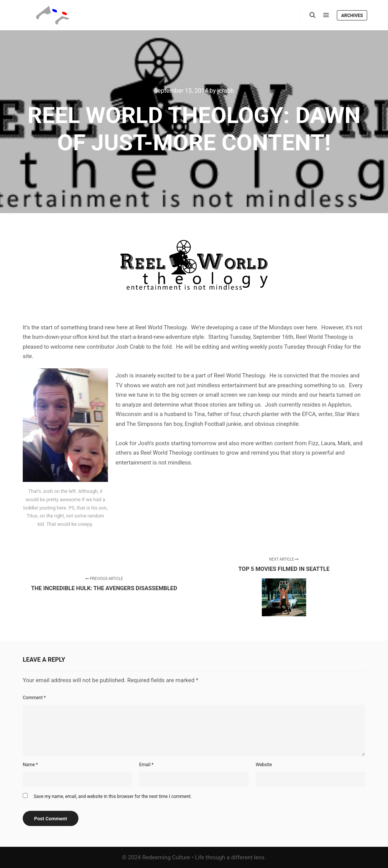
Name (30, 765)
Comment (34, 698)
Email (146, 765)
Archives (352, 16)
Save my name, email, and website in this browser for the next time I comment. (113, 796)
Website (264, 765)
